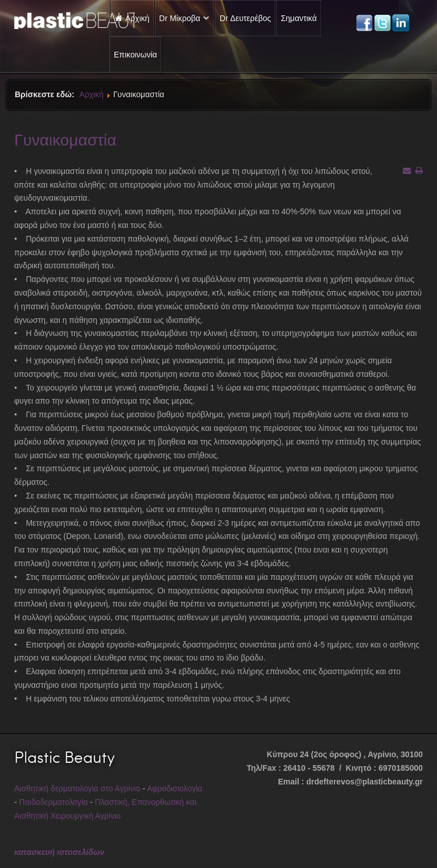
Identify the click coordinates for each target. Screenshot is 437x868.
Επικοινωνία (135, 55)
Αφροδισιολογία (174, 788)
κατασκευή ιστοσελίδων (59, 852)
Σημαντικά (298, 18)
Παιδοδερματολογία (54, 802)
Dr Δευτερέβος (245, 18)
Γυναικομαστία (65, 139)
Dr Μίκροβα (180, 18)
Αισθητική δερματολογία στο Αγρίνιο (77, 788)
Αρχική (92, 94)
